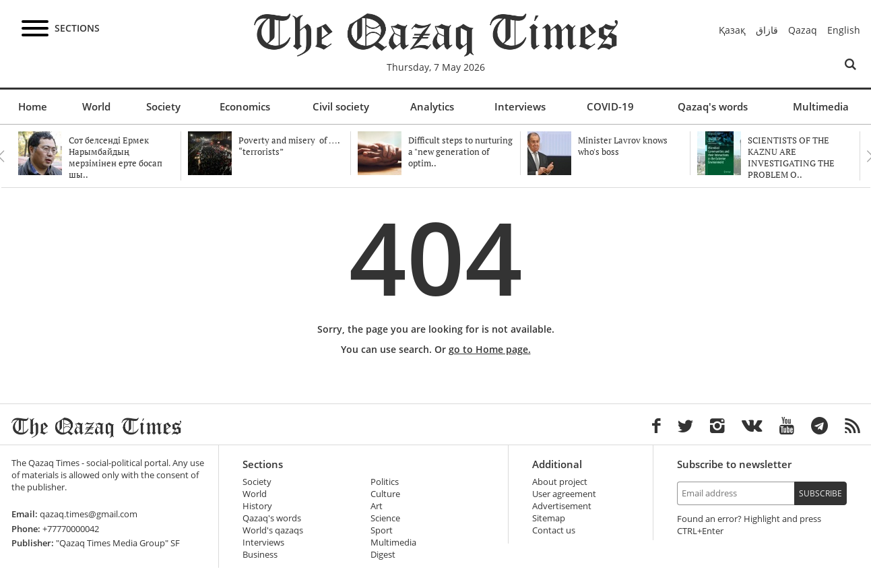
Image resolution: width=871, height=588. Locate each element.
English (844, 30)
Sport (382, 530)
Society (163, 106)
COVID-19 (610, 106)
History (257, 506)
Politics (385, 482)
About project (560, 482)
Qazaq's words (713, 106)
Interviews (520, 106)
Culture (385, 494)
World (96, 106)
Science (385, 518)
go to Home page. (490, 349)
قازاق (767, 30)
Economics (245, 106)
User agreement (564, 494)
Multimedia (821, 106)
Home (33, 106)
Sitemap (549, 518)
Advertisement (562, 506)
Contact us (554, 530)
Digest (383, 555)
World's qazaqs (273, 530)
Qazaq (803, 30)
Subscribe (820, 493)
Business (260, 555)
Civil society (341, 106)
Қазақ (732, 30)
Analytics (432, 106)
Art (377, 506)
